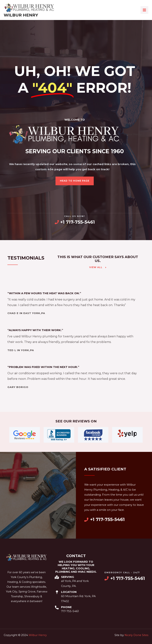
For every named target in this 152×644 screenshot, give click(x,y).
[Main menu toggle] (144, 10)
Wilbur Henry (21, 15)
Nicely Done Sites (136, 635)
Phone (66, 607)
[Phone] (57, 608)
